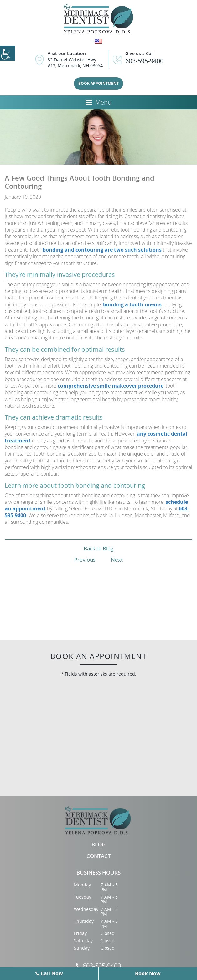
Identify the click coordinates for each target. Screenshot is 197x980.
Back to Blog (98, 548)
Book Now (148, 973)
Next (117, 560)
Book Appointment (98, 83)
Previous (85, 560)
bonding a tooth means (132, 304)
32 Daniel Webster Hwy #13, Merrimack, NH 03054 (75, 63)
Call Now (49, 973)
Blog (98, 845)
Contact (99, 856)
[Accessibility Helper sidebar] (8, 53)
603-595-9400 (144, 61)
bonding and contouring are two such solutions (102, 250)
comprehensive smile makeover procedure (111, 386)
